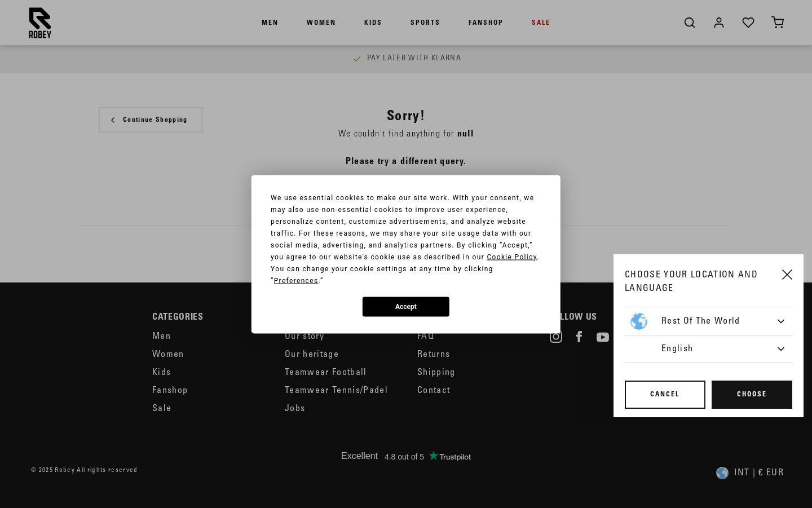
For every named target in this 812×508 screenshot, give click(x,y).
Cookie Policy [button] (512, 257)
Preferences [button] (296, 280)
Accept (406, 307)
